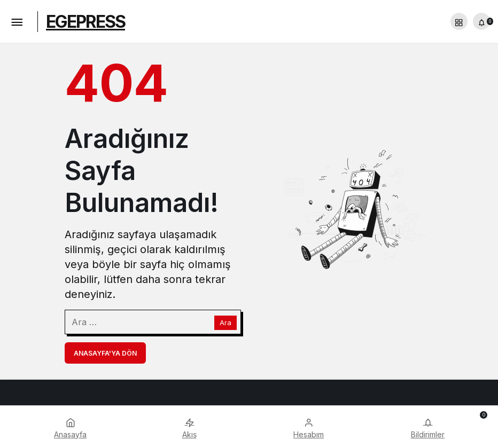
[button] (459, 21)
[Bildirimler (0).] (481, 21)
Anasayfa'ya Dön (105, 353)
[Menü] (17, 21)
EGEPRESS (85, 22)
